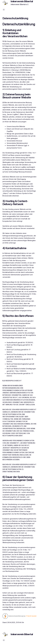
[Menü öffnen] (4, 10)
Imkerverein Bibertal (22, 634)
